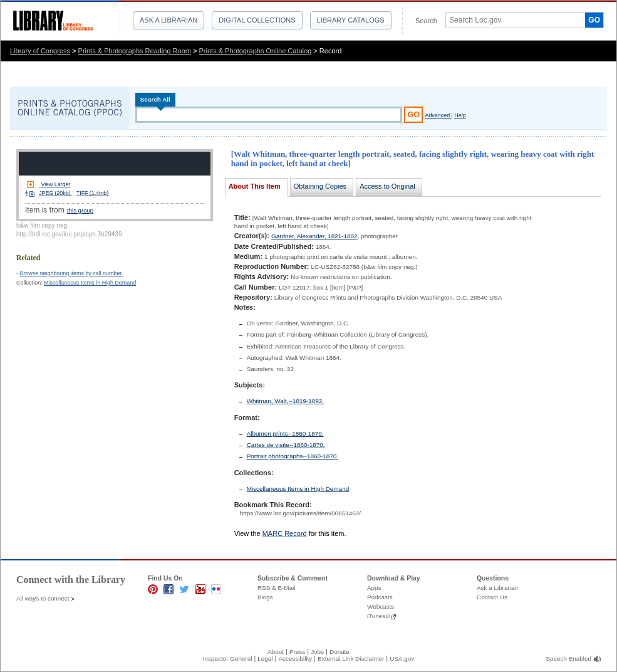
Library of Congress (40, 51)
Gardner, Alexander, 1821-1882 (314, 236)
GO (594, 20)
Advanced (438, 115)
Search (426, 21)
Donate (340, 652)
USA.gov (402, 659)
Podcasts (380, 597)
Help (460, 115)
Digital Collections (257, 20)
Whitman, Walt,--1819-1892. (286, 401)
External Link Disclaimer (351, 659)
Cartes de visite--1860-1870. (286, 445)
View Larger (55, 184)
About (276, 652)
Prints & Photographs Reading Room (135, 51)
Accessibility (295, 659)
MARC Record (285, 533)
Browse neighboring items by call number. (71, 273)
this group (80, 210)
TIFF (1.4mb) (92, 193)
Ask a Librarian (169, 20)
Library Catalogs (351, 20)
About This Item (255, 186)
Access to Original (387, 186)
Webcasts (381, 606)
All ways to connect (43, 598)
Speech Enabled (569, 659)
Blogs (265, 597)
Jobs (317, 652)
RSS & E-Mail (276, 588)
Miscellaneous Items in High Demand (90, 283)
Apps (374, 588)
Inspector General (228, 659)
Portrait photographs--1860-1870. (293, 456)
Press (297, 652)
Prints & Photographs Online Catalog (256, 51)
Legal (265, 659)
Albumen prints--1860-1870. (285, 433)
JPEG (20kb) (55, 193)
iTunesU (378, 616)
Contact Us (492, 597)
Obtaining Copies (320, 186)
